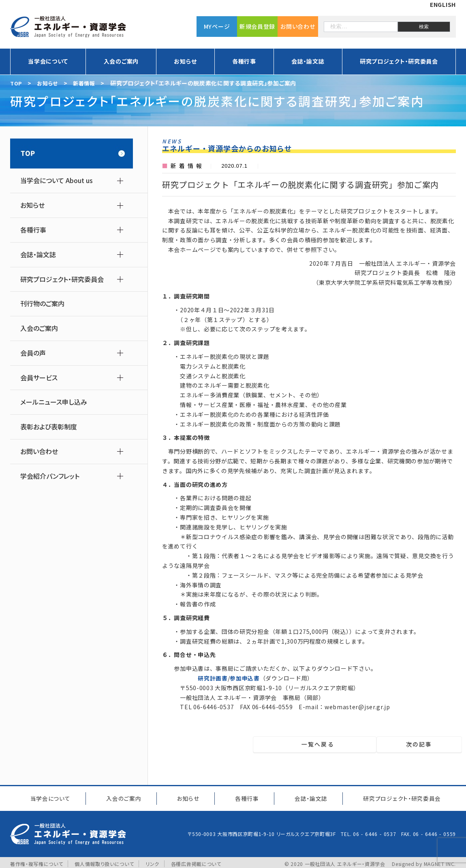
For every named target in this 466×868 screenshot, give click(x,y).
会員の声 (33, 353)
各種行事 (244, 61)
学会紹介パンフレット (50, 476)
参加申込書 (245, 678)
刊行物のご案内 (42, 304)
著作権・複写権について (37, 861)
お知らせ (185, 61)
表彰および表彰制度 (49, 427)
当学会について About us (57, 180)
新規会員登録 (257, 26)
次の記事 (421, 744)
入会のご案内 (121, 61)
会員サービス (39, 378)
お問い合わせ (298, 26)
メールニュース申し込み (54, 402)
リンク (153, 861)
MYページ (217, 26)
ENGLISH (443, 4)
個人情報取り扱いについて (104, 861)
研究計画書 (213, 678)
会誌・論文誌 (308, 61)
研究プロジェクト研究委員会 (400, 797)
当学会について (48, 61)
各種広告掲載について (196, 861)
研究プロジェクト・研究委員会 (399, 61)
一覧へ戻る (314, 744)
